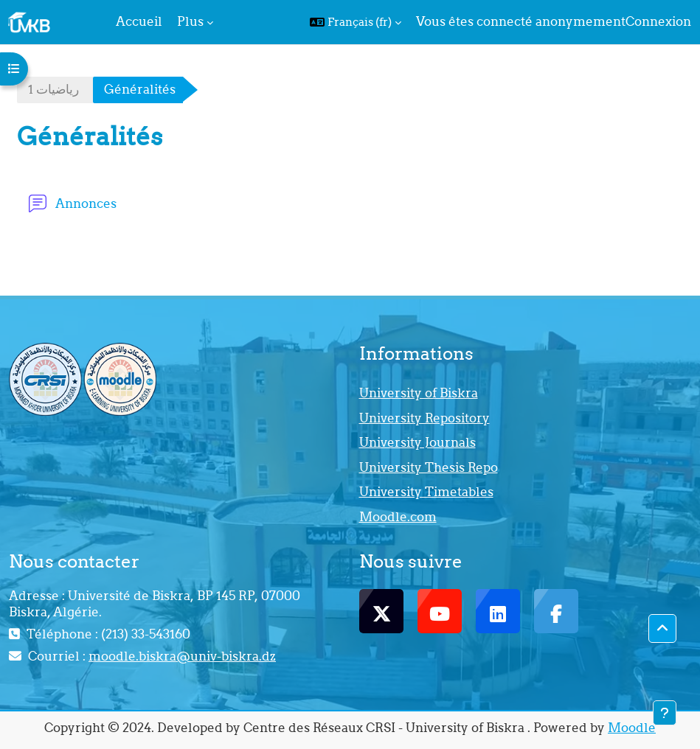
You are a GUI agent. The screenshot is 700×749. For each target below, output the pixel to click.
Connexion (658, 21)
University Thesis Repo (429, 467)
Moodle (632, 728)
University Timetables (426, 492)
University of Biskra (419, 393)
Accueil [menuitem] (139, 21)
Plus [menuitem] (190, 21)
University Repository (424, 418)
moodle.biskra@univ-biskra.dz (182, 656)
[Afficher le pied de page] (665, 713)
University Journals (417, 442)
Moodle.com (398, 517)
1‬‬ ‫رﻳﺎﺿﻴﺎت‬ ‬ (55, 89)
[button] (356, 22)
